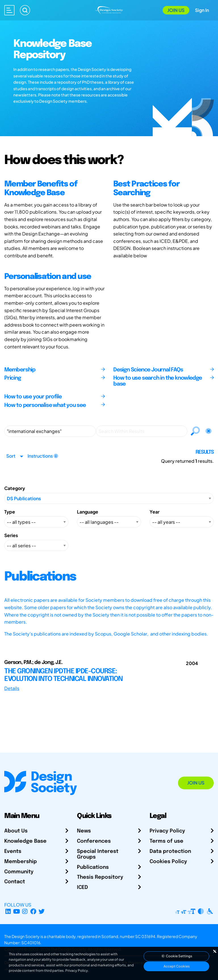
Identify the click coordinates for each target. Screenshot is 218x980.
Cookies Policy (168, 862)
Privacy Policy (167, 831)
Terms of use (166, 841)
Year (155, 512)
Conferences (94, 841)
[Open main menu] (9, 10)
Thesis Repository (100, 877)
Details (12, 688)
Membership (21, 862)
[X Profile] (42, 911)
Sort (11, 456)
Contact (15, 882)
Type (10, 512)
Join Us (176, 10)
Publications (93, 867)
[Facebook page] (33, 911)
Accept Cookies (177, 966)
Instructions (43, 456)
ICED (82, 888)
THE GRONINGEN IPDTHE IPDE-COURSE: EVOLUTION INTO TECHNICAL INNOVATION (63, 675)
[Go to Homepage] (109, 10)
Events (13, 851)
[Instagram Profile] (25, 911)
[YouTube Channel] (17, 911)
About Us (16, 831)
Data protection (170, 851)
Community (19, 872)
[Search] (25, 10)
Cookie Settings (177, 956)
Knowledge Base (25, 841)
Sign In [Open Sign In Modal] (202, 10)
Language (88, 512)
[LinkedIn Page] (8, 911)
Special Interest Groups (98, 854)
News (84, 831)
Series (11, 535)
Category (15, 488)
